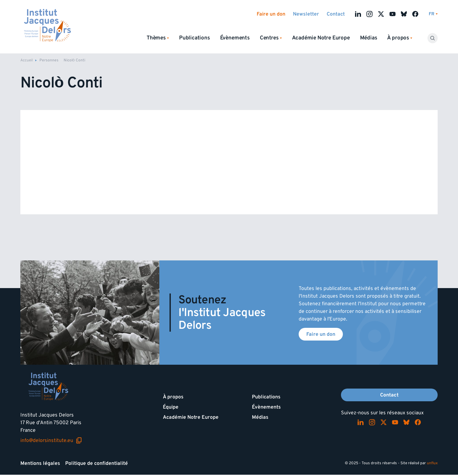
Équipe (171, 407)
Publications (194, 38)
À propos (173, 397)
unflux (432, 463)
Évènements (235, 38)
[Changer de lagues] (433, 14)
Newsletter (306, 14)
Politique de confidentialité (97, 463)
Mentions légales (40, 463)
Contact (336, 14)
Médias (369, 38)
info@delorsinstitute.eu (51, 440)
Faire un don (271, 14)
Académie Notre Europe (321, 38)
